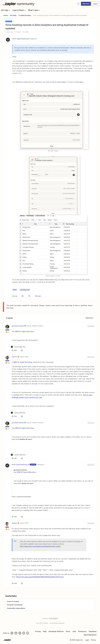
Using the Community (15, 605)
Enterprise (82, 631)
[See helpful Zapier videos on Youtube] (28, 633)
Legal (87, 640)
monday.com (25, 290)
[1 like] (18, 347)
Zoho (15, 290)
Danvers (15, 357)
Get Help (6, 10)
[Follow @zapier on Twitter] (24, 633)
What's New (34, 10)
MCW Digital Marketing (20, 39)
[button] (86, 4)
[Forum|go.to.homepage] (19, 4)
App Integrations (90, 635)
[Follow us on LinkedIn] (16, 633)
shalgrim (15, 523)
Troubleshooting (25, 15)
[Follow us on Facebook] (12, 633)
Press (68, 631)
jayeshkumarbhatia (18, 326)
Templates (93, 631)
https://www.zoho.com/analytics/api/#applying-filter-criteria (40, 546)
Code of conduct (13, 601)
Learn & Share (19, 10)
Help (45, 631)
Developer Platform (56, 631)
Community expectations (16, 608)
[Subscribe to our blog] (20, 633)
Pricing (38, 631)
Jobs (74, 631)
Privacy (94, 640)
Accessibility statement (57, 623)
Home (6, 15)
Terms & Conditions (42, 623)
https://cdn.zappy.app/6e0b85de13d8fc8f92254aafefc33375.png (40, 577)
